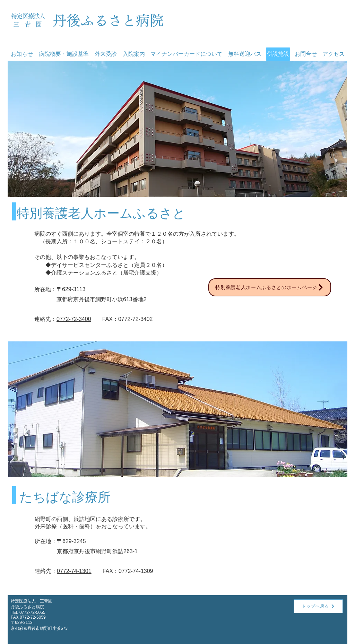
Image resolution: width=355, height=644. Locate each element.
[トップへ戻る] (318, 606)
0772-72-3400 (74, 319)
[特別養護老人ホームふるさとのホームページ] (270, 287)
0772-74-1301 (74, 571)
